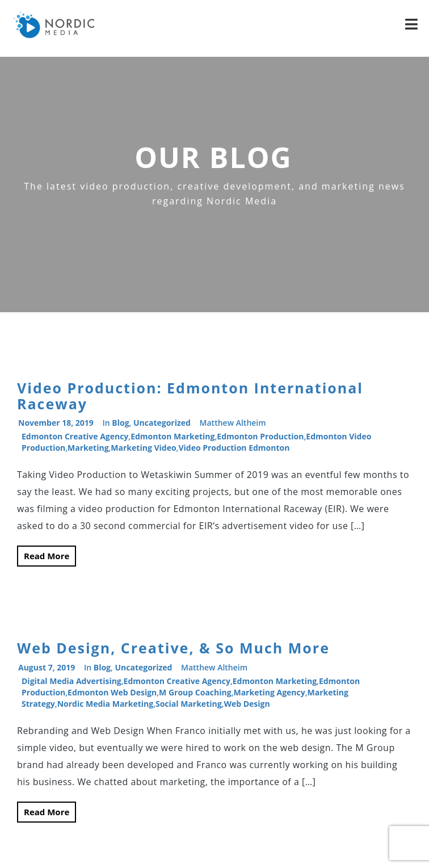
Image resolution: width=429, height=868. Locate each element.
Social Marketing (189, 704)
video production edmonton (234, 448)
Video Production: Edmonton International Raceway (190, 396)
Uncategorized (162, 423)
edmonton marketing (173, 436)
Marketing (88, 448)
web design (247, 704)
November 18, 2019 (56, 423)
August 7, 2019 (47, 667)
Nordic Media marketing (106, 704)
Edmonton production (260, 436)
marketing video (143, 448)
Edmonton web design (112, 692)
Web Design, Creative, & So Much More (173, 648)
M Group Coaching (195, 692)
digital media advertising (71, 681)
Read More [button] (47, 556)
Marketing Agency (269, 692)
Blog (120, 423)
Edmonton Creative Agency (75, 436)
